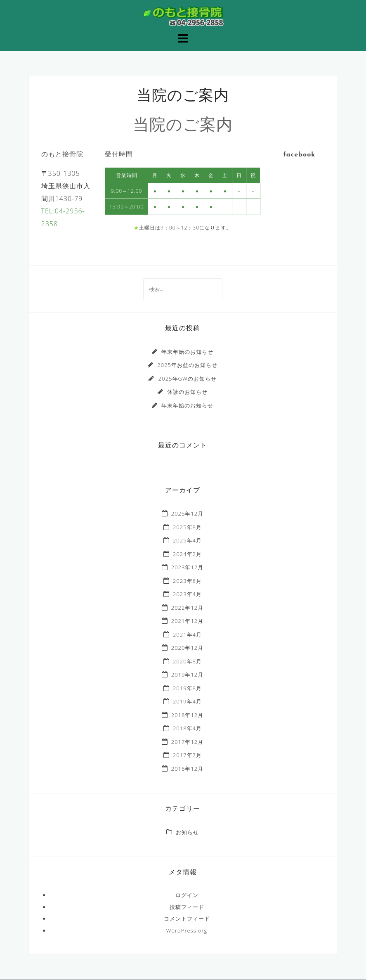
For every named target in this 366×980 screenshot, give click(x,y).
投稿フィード (187, 907)
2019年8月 (187, 688)
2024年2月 (187, 554)
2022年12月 (188, 608)
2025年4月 (187, 540)
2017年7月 (187, 755)
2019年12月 (188, 675)
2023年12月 (188, 567)
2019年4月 (187, 701)
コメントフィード (187, 918)
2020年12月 (188, 648)
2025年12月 (188, 514)
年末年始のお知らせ (187, 352)
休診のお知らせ (187, 392)
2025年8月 (187, 527)
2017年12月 (188, 742)
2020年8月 (187, 661)
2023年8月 (187, 581)
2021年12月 (188, 621)
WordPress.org (187, 930)
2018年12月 (188, 715)
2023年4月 (187, 594)
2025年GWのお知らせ (188, 379)
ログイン (187, 895)
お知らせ (187, 832)
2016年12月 (188, 769)
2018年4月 (187, 728)
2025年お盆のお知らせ (187, 365)
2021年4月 (187, 634)
